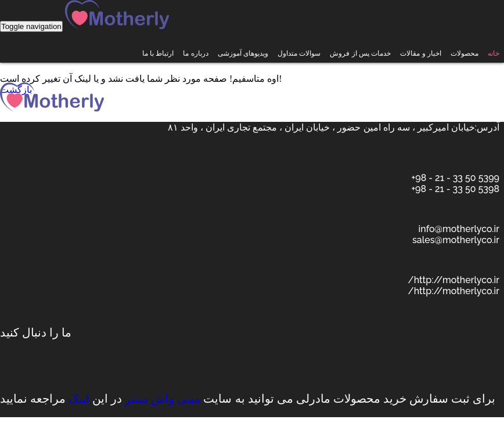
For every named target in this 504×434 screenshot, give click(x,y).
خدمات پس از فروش (360, 53)
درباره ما (195, 53)
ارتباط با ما (158, 53)
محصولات (465, 53)
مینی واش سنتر (163, 399)
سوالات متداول (299, 53)
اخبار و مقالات (421, 53)
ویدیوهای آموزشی (243, 53)
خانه (494, 53)
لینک (79, 399)
